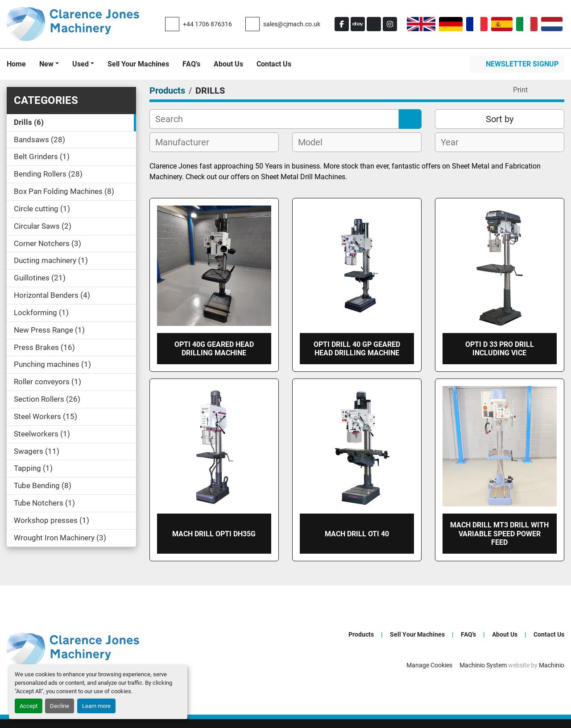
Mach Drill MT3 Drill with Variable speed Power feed (499, 533)
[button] (49, 64)
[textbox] (187, 142)
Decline (60, 706)
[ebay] (358, 24)
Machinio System (483, 665)
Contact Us (274, 64)
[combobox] (214, 142)
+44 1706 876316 (207, 24)
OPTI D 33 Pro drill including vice (500, 349)
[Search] (274, 119)
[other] (374, 24)
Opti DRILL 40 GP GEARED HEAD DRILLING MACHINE (357, 349)
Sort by (500, 119)
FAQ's (191, 64)
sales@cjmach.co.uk (292, 24)
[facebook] (342, 24)
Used (81, 64)
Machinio (552, 665)
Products (361, 634)
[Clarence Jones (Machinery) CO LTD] (73, 649)
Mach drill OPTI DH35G (214, 534)
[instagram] (390, 24)
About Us (228, 64)
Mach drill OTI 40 (357, 534)
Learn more (96, 706)
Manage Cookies (429, 665)
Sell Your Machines (138, 64)
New (46, 64)
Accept (29, 706)
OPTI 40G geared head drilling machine (214, 349)
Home (16, 64)
